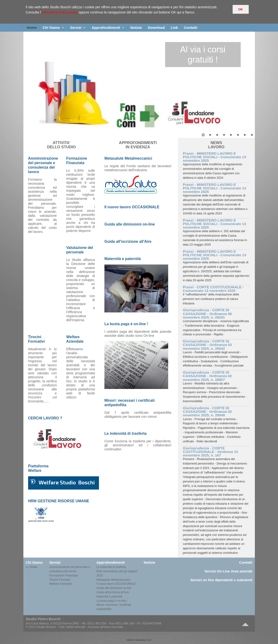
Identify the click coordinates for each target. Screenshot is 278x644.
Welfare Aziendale (61, 584)
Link (174, 28)
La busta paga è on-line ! (112, 601)
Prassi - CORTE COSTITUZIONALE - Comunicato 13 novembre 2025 (213, 289)
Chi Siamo (51, 28)
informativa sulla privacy (60, 12)
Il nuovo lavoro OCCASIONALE (116, 584)
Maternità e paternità (109, 597)
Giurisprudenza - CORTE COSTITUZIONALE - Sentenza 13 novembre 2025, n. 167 (210, 452)
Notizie (136, 28)
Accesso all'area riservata (105, 627)
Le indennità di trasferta (111, 567)
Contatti (190, 28)
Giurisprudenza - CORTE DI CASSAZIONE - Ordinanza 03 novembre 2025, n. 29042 (207, 345)
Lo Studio (32, 567)
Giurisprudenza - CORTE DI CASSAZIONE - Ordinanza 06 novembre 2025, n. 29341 (207, 313)
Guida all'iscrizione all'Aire (113, 592)
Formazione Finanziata (64, 576)
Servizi (76, 28)
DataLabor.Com (143, 640)
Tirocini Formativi (60, 580)
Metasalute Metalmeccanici (113, 580)
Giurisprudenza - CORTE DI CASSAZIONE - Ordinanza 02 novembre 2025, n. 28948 (207, 412)
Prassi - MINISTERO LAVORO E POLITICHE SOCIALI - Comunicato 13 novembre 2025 (214, 157)
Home (32, 28)
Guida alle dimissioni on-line (114, 588)
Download (156, 28)
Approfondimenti (106, 28)
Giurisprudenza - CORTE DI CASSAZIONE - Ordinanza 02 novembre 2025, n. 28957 (207, 376)
